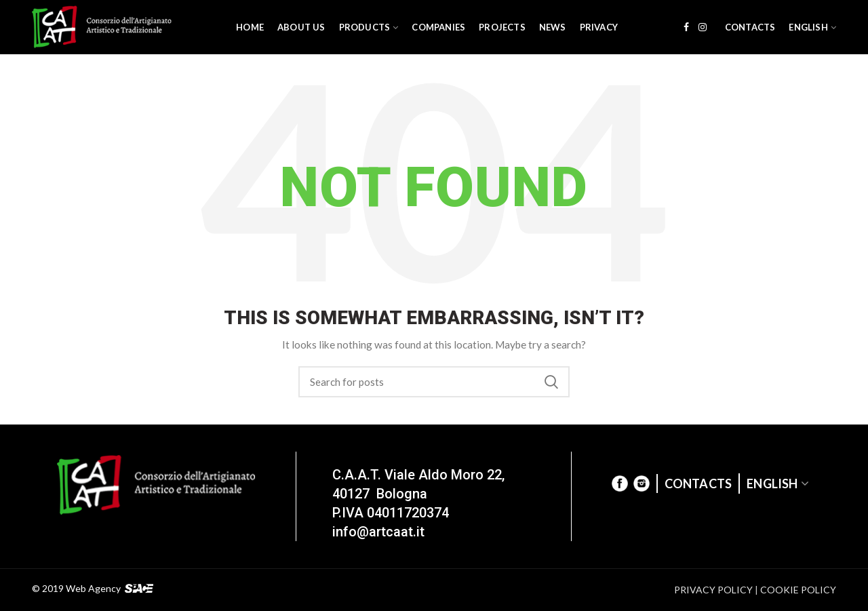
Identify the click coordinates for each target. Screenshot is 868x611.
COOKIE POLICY (798, 590)
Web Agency (93, 589)
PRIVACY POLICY (713, 590)
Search (551, 382)
